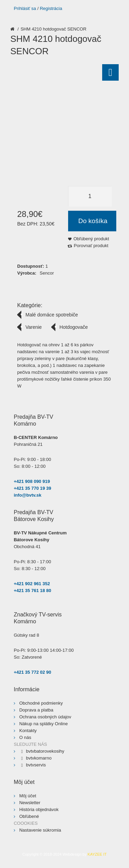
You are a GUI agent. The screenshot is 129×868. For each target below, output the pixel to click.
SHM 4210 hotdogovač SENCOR (53, 29)
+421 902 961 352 (32, 584)
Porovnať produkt (91, 246)
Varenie (34, 327)
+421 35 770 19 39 (33, 488)
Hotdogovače (74, 327)
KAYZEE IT (97, 854)
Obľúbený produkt (92, 239)
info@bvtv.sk (28, 495)
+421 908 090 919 (32, 481)
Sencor (47, 273)
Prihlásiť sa (25, 8)
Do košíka (93, 221)
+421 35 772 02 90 (33, 672)
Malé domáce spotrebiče (52, 315)
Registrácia (51, 8)
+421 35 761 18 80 (33, 591)
